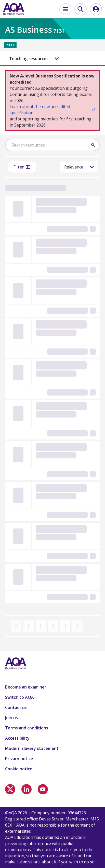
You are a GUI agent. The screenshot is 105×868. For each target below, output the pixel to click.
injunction (76, 837)
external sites (18, 831)
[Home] (14, 9)
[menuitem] (65, 9)
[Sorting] (79, 167)
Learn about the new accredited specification (52, 110)
